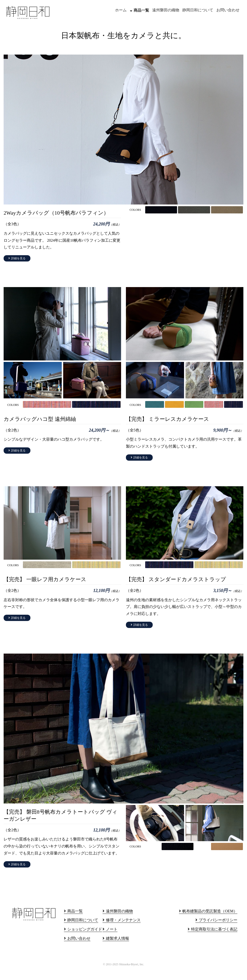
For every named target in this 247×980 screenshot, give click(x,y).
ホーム (121, 10)
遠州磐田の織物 (166, 10)
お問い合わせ (228, 10)
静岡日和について (198, 10)
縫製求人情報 (117, 948)
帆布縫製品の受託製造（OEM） (210, 921)
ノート (112, 939)
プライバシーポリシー (218, 930)
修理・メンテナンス (123, 930)
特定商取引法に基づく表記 (214, 939)
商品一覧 (141, 10)
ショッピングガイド (85, 939)
